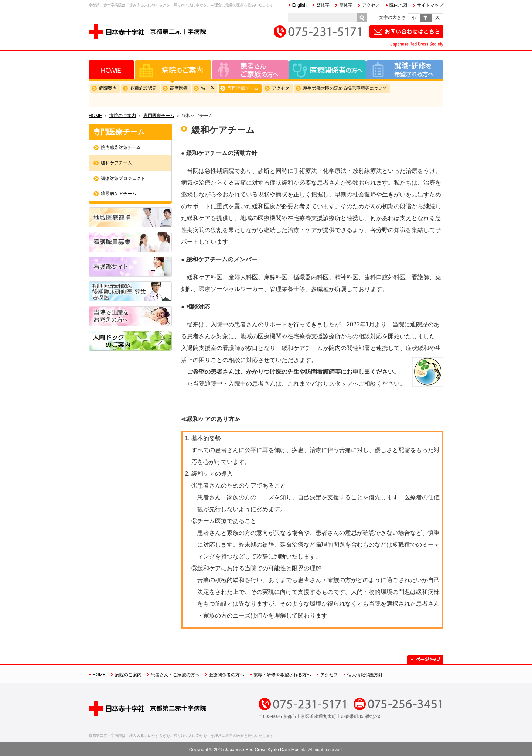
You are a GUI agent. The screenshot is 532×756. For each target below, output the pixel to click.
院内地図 (398, 5)
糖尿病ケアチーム (119, 194)
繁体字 (323, 5)
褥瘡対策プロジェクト (123, 178)
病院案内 (108, 88)
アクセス (371, 5)
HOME (111, 70)
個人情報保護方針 (365, 675)
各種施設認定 (143, 88)
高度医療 (179, 88)
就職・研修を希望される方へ (405, 70)
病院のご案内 (173, 70)
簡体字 (346, 5)
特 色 (208, 88)
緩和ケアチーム (116, 163)
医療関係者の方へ (328, 70)
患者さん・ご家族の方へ (250, 70)
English (299, 5)
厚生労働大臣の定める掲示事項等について (345, 88)
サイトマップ (430, 5)
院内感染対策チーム (121, 147)
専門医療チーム (243, 88)
